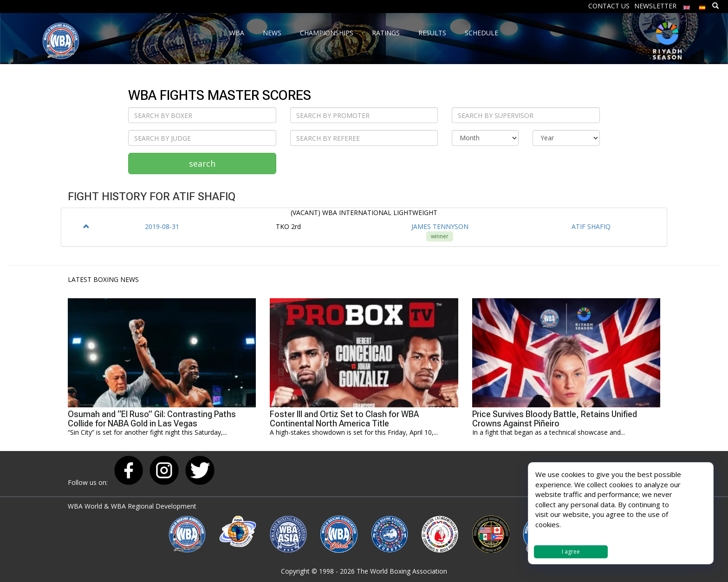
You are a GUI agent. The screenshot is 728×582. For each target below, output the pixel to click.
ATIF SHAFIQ (591, 226)
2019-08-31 (162, 226)
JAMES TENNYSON (440, 226)
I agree (571, 552)
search (202, 163)
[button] (86, 226)
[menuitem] (687, 5)
